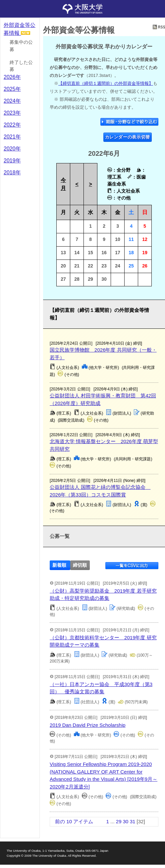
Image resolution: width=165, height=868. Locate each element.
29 (119, 821)
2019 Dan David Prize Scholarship (87, 725)
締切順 (80, 565)
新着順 (59, 565)
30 (126, 821)
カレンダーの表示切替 (128, 137)
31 (133, 821)
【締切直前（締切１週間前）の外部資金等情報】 (106, 83)
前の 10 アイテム (74, 821)
